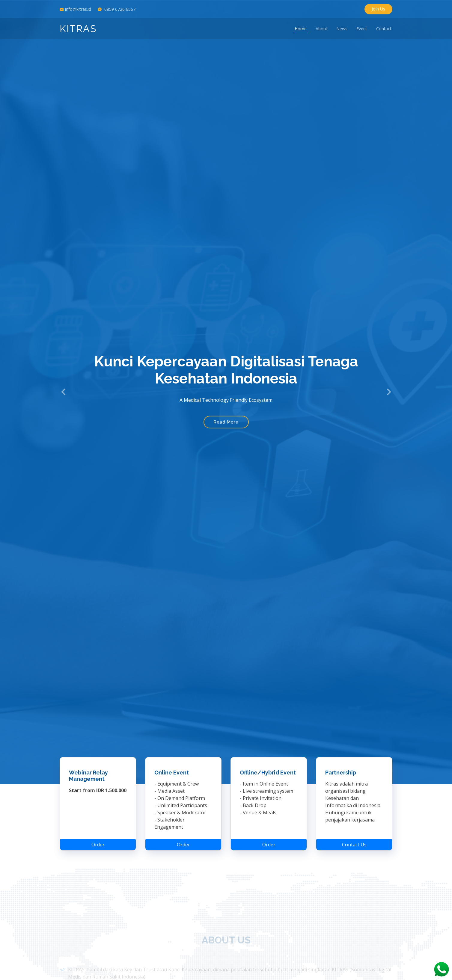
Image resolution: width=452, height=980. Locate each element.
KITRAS (78, 29)
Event (362, 29)
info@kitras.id (78, 9)
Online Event (172, 770)
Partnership (341, 770)
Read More (226, 423)
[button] (64, 392)
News (342, 29)
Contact (384, 29)
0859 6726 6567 (120, 9)
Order (98, 842)
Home (301, 29)
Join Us (378, 9)
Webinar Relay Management (88, 773)
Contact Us (354, 842)
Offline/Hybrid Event (268, 770)
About (321, 29)
